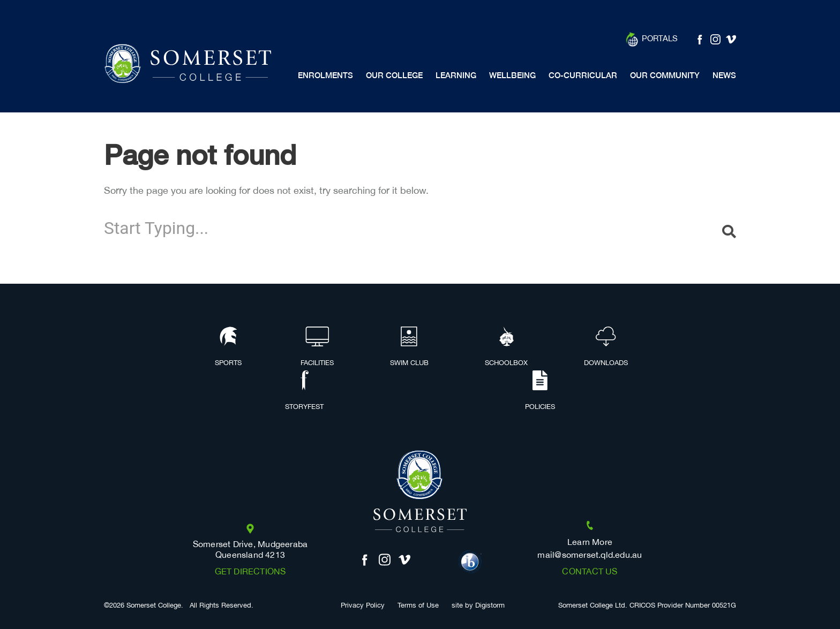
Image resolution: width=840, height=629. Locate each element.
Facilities (317, 347)
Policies (540, 391)
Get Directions (250, 572)
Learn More (590, 543)
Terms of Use (418, 606)
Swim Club (409, 347)
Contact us (590, 572)
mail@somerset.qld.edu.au (590, 555)
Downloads (606, 347)
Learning (456, 75)
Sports (228, 347)
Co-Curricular (583, 75)
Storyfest (304, 391)
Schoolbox (506, 347)
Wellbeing (512, 75)
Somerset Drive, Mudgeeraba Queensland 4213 (250, 550)
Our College (394, 75)
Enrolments (325, 75)
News (724, 75)
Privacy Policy (363, 606)
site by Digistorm (478, 606)
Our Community (665, 75)
